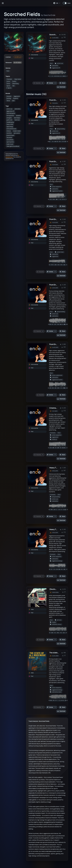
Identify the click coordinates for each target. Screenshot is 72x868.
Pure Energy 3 (55, 161)
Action (8, 81)
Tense (8, 101)
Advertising (15, 84)
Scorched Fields (56, 35)
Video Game (18, 79)
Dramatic (9, 96)
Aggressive (17, 96)
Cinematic (9, 79)
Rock (8, 71)
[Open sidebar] (3, 3)
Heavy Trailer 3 (56, 468)
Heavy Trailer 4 (56, 529)
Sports (8, 86)
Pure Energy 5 (55, 219)
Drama (8, 84)
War (14, 86)
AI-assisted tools (12, 156)
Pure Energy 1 (55, 100)
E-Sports (9, 88)
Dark (13, 101)
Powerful (15, 98)
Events (14, 81)
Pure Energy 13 (56, 344)
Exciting (9, 98)
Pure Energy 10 (56, 285)
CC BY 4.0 (18, 57)
